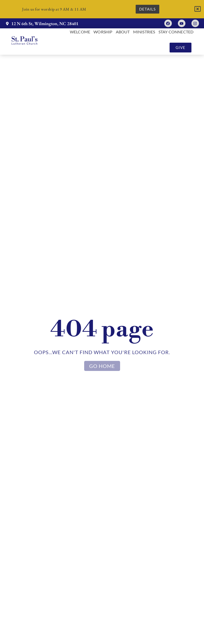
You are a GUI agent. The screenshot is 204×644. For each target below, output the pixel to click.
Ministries (144, 32)
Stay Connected (176, 32)
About (123, 32)
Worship (103, 32)
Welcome (80, 32)
